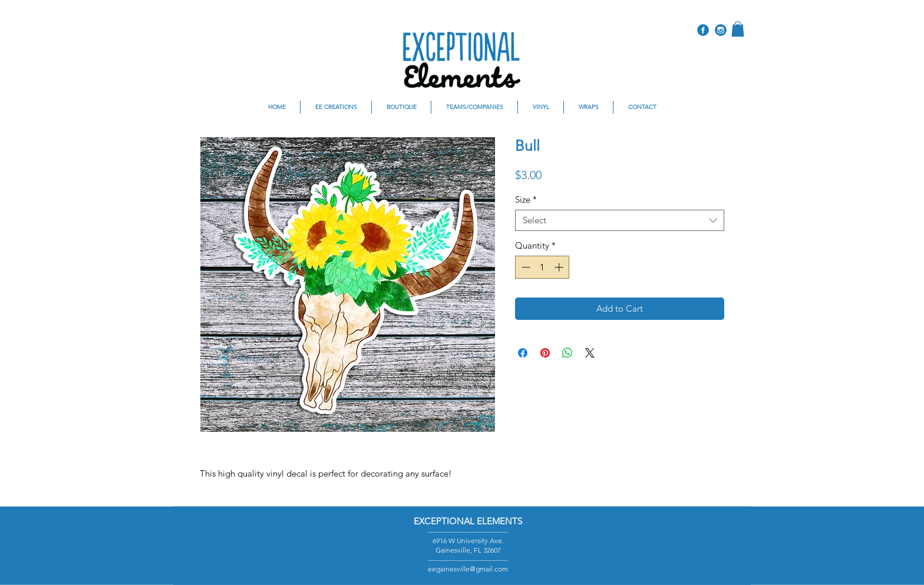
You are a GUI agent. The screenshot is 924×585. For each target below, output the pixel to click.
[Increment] (560, 267)
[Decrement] (525, 267)
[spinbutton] (542, 267)
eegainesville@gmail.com (468, 569)
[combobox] (620, 220)
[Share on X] (590, 353)
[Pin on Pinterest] (545, 353)
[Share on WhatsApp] (567, 353)
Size (526, 200)
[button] (738, 29)
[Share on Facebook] (523, 353)
